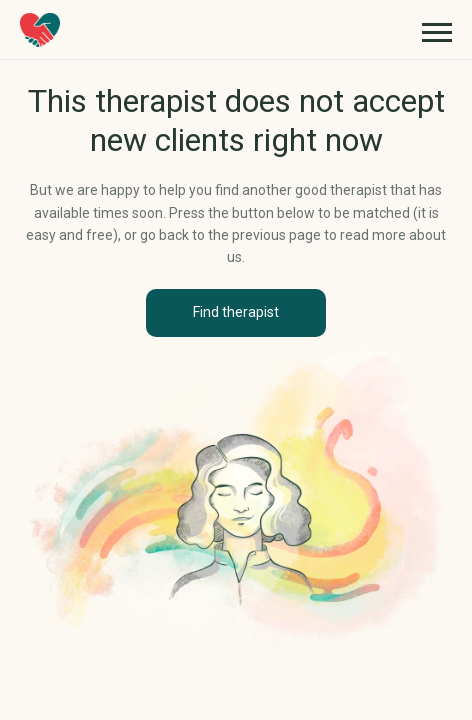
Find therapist (236, 312)
